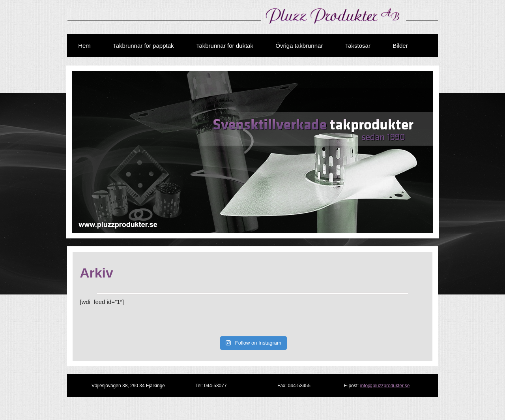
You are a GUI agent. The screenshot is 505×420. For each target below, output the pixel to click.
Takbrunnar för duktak (225, 46)
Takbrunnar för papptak (143, 46)
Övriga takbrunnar (299, 46)
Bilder (400, 46)
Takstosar (358, 46)
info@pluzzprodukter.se (385, 386)
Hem (84, 46)
